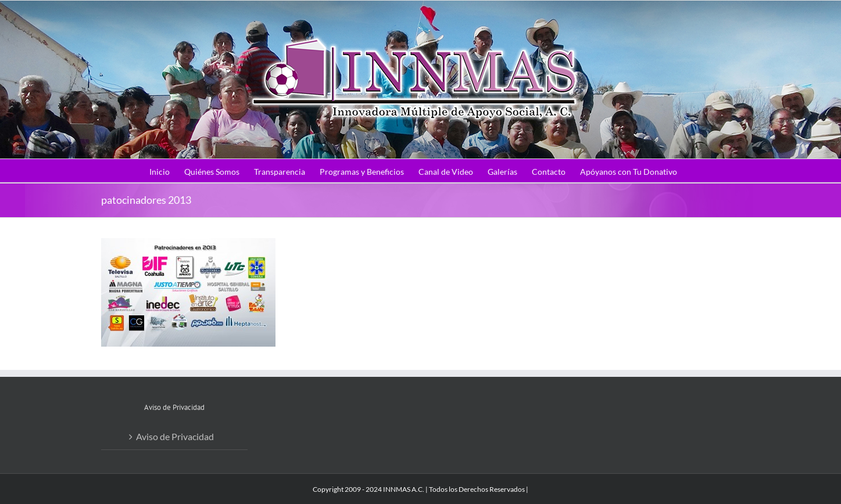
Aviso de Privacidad (175, 436)
